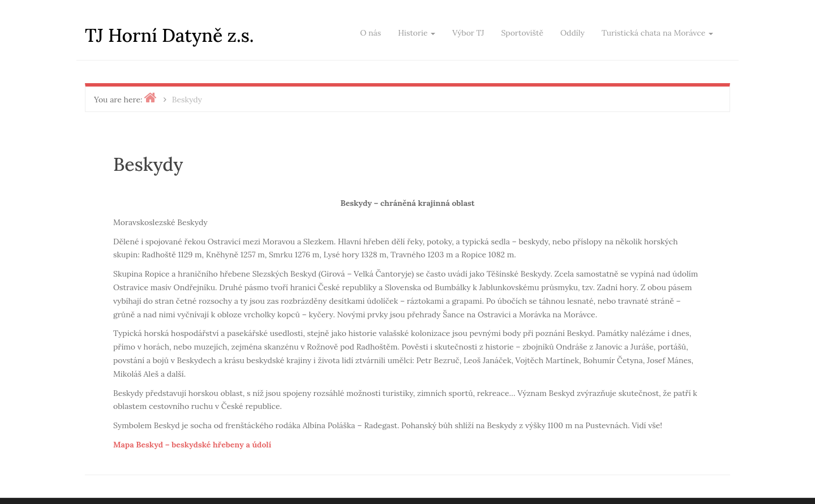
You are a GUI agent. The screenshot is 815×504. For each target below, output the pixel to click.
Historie (417, 33)
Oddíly (572, 33)
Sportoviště (522, 33)
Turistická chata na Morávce (657, 33)
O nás (370, 33)
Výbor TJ (468, 33)
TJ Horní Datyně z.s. (170, 35)
